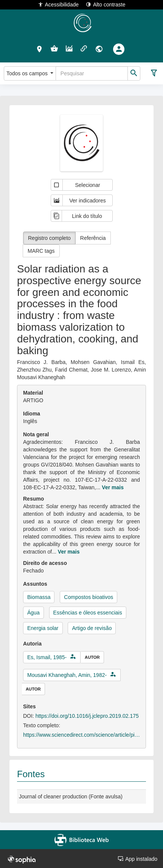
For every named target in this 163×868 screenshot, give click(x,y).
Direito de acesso (45, 563)
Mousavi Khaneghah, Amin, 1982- (67, 675)
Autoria (32, 644)
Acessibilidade (58, 4)
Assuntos (35, 584)
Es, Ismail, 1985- (47, 657)
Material (33, 393)
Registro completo (49, 238)
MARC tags (41, 251)
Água (33, 613)
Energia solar (43, 628)
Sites (29, 706)
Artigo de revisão (92, 628)
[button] (40, 49)
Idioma (32, 414)
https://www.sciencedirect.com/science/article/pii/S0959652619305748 (81, 735)
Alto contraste (106, 4)
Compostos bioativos (88, 597)
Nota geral (36, 434)
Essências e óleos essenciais (88, 613)
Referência (93, 238)
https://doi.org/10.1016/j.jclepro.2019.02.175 (87, 716)
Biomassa (39, 597)
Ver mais (113, 487)
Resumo (33, 499)
